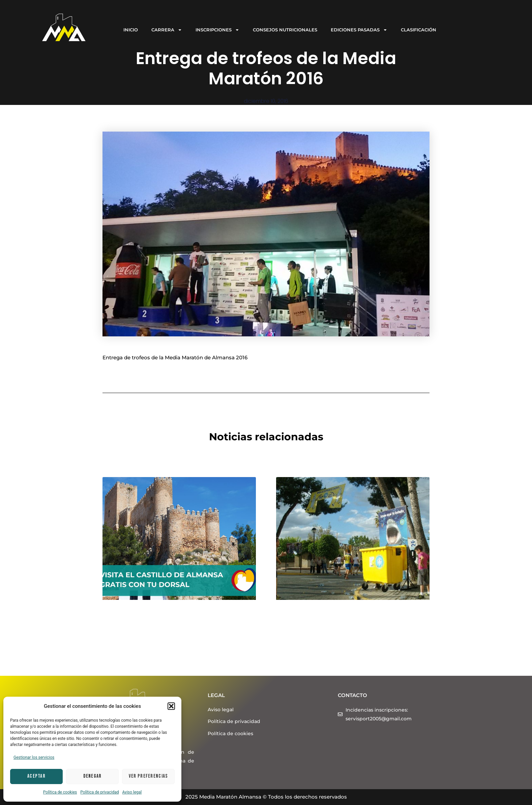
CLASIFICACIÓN (419, 30)
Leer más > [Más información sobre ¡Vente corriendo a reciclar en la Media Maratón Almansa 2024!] (290, 660)
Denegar (93, 776)
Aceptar (36, 776)
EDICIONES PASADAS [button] (359, 30)
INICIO (131, 30)
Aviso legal (132, 792)
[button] (171, 706)
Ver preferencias (149, 776)
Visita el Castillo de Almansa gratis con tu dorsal (171, 621)
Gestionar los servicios (34, 757)
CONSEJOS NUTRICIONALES (285, 30)
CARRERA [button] (167, 30)
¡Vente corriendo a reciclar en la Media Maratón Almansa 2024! (340, 621)
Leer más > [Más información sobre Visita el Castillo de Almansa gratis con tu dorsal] (117, 667)
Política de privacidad (99, 792)
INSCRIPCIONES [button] (217, 30)
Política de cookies (60, 792)
